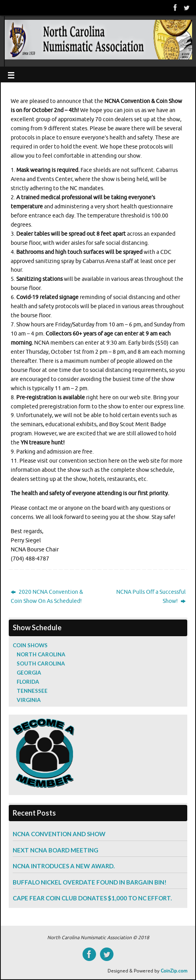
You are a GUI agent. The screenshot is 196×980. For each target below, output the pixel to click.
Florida (28, 682)
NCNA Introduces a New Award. (64, 866)
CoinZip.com (174, 971)
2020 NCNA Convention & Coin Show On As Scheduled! (47, 597)
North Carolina (41, 654)
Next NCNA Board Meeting (56, 850)
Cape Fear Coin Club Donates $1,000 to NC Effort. (92, 898)
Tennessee (32, 691)
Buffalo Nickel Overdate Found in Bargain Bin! (90, 882)
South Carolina (41, 664)
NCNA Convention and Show (59, 834)
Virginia (29, 700)
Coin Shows (30, 645)
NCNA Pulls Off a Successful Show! (151, 597)
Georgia (29, 673)
